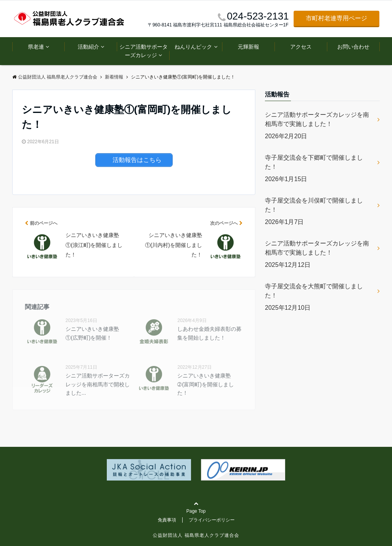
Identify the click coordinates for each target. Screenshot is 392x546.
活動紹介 (88, 47)
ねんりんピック (193, 47)
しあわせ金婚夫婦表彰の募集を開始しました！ (209, 333)
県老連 (36, 47)
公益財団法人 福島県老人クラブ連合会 (196, 535)
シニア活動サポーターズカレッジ (144, 51)
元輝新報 (248, 47)
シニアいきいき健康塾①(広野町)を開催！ (92, 333)
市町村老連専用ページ (336, 18)
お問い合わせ (353, 47)
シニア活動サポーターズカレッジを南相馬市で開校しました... (98, 384)
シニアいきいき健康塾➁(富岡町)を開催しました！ (205, 384)
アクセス (301, 47)
